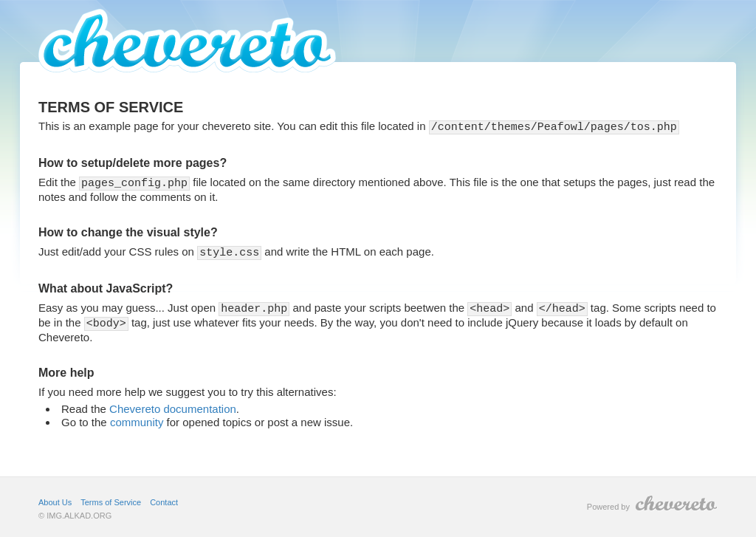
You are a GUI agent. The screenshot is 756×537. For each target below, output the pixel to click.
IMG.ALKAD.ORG (79, 512)
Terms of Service (111, 499)
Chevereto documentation (173, 405)
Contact (164, 499)
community (137, 418)
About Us (55, 499)
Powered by (652, 500)
